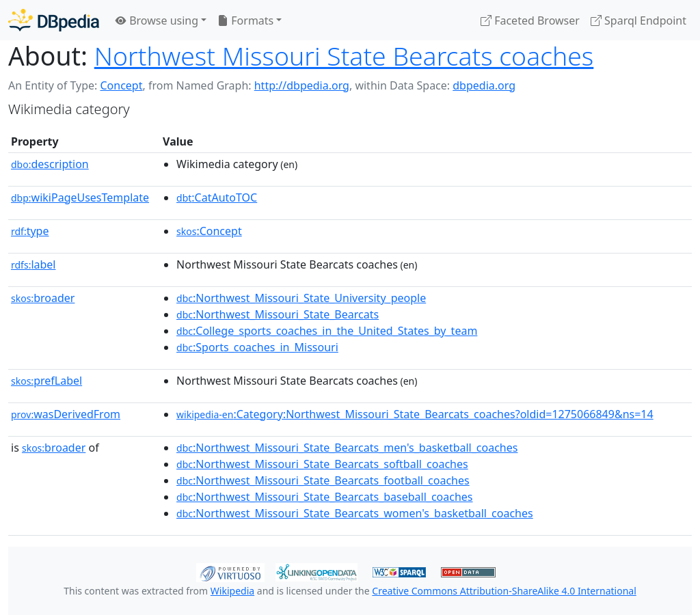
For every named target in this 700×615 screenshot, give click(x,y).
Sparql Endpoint (638, 20)
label (33, 264)
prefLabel (46, 381)
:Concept (209, 231)
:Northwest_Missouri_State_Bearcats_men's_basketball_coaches (347, 448)
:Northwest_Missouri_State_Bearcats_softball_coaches (322, 464)
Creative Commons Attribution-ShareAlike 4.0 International (504, 591)
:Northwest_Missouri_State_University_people (301, 298)
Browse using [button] (157, 20)
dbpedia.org (484, 85)
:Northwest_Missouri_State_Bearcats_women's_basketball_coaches (355, 513)
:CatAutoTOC (217, 197)
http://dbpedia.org (302, 85)
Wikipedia (232, 591)
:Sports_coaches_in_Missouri (257, 347)
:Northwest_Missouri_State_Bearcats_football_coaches (323, 480)
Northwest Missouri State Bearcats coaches (344, 56)
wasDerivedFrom (66, 414)
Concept (121, 85)
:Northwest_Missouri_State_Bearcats (278, 314)
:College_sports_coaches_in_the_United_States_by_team (327, 331)
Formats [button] (245, 20)
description (50, 164)
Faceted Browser (530, 20)
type (30, 231)
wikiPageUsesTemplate (80, 197)
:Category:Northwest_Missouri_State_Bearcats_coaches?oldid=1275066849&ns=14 (415, 414)
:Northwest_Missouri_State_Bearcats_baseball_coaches (324, 497)
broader (43, 298)
